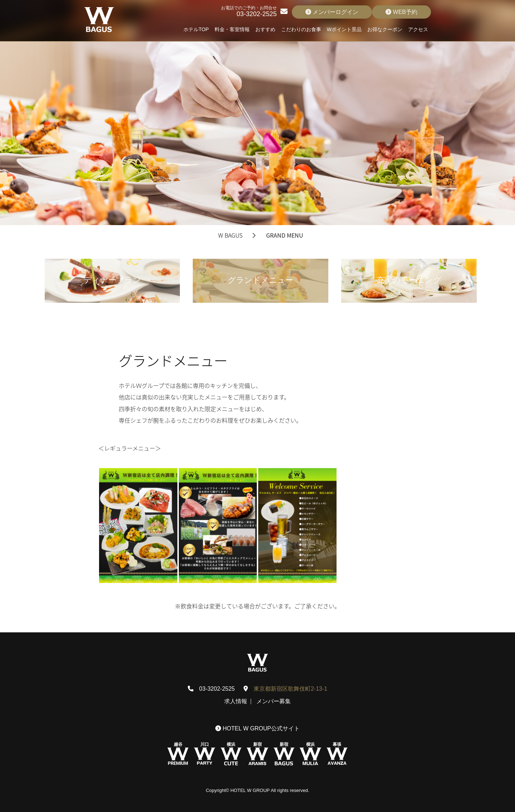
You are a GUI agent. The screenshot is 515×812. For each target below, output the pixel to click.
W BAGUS (230, 235)
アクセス (418, 29)
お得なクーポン (385, 29)
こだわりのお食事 (301, 29)
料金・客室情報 (232, 29)
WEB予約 (401, 12)
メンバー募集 (274, 701)
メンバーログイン (332, 12)
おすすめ (265, 29)
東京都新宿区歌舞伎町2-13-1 (290, 689)
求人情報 (236, 701)
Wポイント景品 (344, 29)
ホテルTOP (196, 29)
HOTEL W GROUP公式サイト (257, 728)
